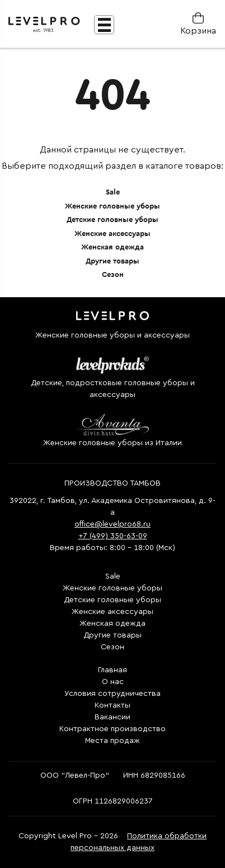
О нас (113, 682)
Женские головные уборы (112, 206)
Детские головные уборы (112, 220)
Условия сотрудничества (112, 694)
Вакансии (112, 717)
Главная (112, 670)
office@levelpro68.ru (112, 524)
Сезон (113, 274)
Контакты (112, 705)
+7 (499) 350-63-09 (113, 536)
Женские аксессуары (112, 234)
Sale (113, 192)
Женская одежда (112, 247)
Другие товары (112, 261)
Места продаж (112, 741)
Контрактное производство (112, 729)
